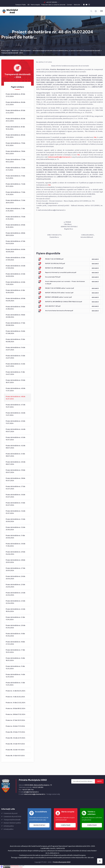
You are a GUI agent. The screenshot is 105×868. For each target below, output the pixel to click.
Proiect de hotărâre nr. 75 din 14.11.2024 (15, 177)
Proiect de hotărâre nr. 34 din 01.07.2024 (16, 512)
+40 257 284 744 (28, 790)
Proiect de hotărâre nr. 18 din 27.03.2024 (15, 643)
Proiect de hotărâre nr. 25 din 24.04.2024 (15, 586)
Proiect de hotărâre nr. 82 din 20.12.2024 (15, 120)
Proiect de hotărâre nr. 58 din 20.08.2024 (15, 316)
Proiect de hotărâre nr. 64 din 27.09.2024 (16, 267)
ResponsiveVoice (15, 866)
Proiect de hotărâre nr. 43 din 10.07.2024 (16, 439)
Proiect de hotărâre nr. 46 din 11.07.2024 (16, 414)
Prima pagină (6, 51)
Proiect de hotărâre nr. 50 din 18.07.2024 (15, 381)
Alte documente (26, 51)
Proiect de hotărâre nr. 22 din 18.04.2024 (15, 610)
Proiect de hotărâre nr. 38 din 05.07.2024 (15, 479)
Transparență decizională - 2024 (12, 53)
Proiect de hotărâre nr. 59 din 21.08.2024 (15, 308)
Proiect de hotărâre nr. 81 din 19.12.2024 (15, 128)
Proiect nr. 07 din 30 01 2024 (15, 720)
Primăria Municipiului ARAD (62, 862)
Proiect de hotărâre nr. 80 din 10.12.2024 (16, 136)
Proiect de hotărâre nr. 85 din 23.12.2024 (15, 95)
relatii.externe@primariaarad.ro (35, 794)
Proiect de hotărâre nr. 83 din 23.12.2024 (15, 112)
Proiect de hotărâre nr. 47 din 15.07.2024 (16, 406)
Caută (99, 781)
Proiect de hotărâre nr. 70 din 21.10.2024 (16, 218)
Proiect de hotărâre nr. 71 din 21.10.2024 (15, 210)
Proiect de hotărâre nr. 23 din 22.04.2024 (15, 602)
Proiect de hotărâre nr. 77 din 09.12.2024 (15, 161)
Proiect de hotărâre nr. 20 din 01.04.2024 (16, 627)
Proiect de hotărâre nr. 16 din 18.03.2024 (15, 659)
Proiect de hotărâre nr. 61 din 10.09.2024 (15, 291)
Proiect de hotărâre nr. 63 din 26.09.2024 (15, 275)
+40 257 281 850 (52, 2)
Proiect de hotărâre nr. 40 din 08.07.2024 (16, 463)
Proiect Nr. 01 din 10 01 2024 (15, 756)
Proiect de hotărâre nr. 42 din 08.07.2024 (16, 447)
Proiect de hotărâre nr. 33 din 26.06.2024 (15, 520)
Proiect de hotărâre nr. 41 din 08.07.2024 (15, 455)
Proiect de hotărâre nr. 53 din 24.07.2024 (15, 357)
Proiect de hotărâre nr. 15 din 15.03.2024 (15, 668)
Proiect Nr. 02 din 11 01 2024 (15, 750)
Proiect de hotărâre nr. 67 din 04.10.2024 (15, 242)
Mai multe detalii (39, 825)
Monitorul (15, 51)
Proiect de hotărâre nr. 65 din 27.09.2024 (15, 259)
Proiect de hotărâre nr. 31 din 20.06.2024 (15, 537)
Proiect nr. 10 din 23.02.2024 (16, 703)
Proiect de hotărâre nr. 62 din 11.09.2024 (15, 283)
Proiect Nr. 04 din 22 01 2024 (15, 738)
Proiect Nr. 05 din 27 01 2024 (15, 732)
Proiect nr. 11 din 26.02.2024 (15, 697)
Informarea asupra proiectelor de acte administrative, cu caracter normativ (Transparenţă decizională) (66, 51)
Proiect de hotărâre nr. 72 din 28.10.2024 (15, 202)
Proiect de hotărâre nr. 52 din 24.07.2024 (15, 365)
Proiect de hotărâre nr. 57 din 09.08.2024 (15, 324)
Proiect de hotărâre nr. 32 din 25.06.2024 (15, 529)
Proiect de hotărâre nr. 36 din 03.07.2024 (15, 496)
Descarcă (95, 259)
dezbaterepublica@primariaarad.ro (60, 157)
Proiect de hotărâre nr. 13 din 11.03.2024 (15, 684)
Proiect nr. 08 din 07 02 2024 (16, 714)
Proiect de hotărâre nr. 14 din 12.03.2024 (15, 676)
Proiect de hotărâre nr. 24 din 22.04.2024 (16, 594)
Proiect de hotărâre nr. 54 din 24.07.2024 (15, 349)
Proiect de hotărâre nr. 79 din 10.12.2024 (15, 144)
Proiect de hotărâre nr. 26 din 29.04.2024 (15, 578)
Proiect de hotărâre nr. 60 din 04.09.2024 (16, 300)
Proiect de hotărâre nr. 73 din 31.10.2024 (15, 193)
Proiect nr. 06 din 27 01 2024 (15, 726)
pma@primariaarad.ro (31, 792)
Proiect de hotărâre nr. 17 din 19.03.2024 (15, 651)
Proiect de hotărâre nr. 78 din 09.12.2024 (15, 153)
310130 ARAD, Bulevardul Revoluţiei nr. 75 (38, 785)
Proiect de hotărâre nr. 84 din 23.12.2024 (16, 103)
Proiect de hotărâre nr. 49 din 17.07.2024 (16, 390)
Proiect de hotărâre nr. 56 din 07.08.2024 (15, 332)
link (95, 137)
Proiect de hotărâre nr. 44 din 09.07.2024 (16, 430)
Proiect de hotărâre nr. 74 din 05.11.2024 (16, 185)
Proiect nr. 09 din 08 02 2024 (16, 709)
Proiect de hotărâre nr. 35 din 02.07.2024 (15, 504)
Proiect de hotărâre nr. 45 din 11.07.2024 (15, 422)
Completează (66, 825)
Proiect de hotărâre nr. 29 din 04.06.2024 (15, 553)
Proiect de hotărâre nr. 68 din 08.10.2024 (15, 234)
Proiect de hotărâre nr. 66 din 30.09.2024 (15, 251)
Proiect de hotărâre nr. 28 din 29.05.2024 (15, 561)
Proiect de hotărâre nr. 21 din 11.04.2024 (15, 618)
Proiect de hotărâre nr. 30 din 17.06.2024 (16, 545)
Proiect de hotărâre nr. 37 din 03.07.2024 (15, 488)
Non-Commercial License (17, 867)
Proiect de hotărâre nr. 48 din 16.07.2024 (16, 398)
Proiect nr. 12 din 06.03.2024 (16, 691)
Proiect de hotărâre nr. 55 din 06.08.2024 (15, 341)
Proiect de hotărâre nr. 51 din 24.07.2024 (15, 373)
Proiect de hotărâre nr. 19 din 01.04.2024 (15, 635)
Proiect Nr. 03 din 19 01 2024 (15, 744)
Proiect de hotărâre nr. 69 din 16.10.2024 (15, 226)
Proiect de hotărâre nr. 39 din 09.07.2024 (15, 471)
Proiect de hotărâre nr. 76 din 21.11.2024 (15, 169)
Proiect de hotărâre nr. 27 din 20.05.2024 (15, 569)
